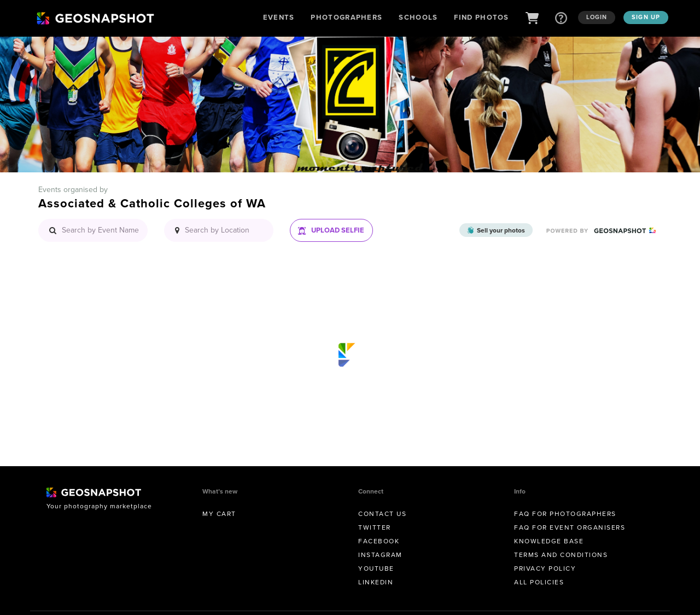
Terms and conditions (561, 555)
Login (597, 17)
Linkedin (376, 582)
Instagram (380, 555)
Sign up (646, 17)
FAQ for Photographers (565, 514)
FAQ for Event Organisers (570, 527)
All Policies (539, 582)
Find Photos (481, 17)
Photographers (346, 17)
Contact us (382, 514)
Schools (418, 17)
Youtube (376, 568)
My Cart (219, 514)
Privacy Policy (545, 568)
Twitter (375, 527)
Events (279, 17)
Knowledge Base (549, 541)
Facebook (379, 541)
